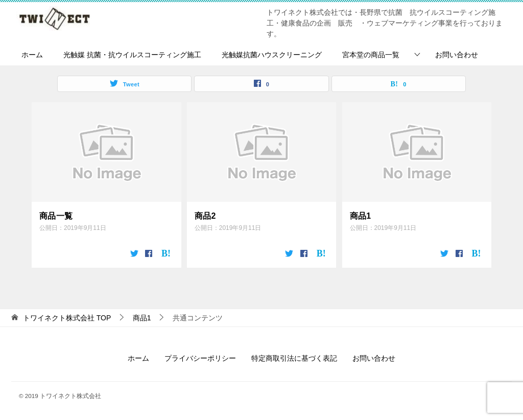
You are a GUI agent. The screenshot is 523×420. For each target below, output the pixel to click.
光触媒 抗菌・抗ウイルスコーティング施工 (132, 55)
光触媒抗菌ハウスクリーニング (272, 55)
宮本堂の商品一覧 (371, 55)
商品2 (205, 216)
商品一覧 (56, 216)
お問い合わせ (457, 55)
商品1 (361, 216)
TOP (67, 318)
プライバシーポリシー (200, 358)
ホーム (32, 55)
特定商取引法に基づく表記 (294, 358)
